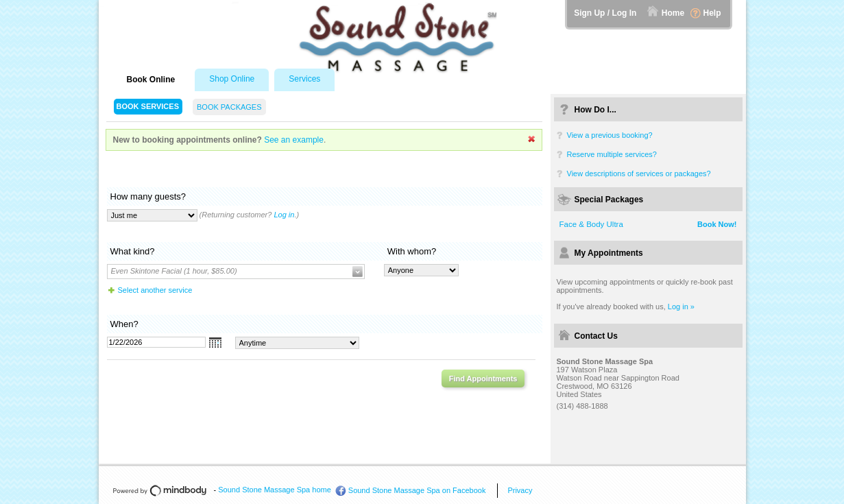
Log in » (681, 307)
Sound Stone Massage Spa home (275, 490)
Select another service (155, 290)
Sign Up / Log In (605, 13)
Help (712, 13)
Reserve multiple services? (612, 154)
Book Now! (717, 224)
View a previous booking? (610, 135)
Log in (284, 215)
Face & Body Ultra (591, 224)
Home (673, 13)
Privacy (520, 490)
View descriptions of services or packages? (639, 173)
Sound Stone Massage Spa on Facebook (417, 490)
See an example (294, 140)
